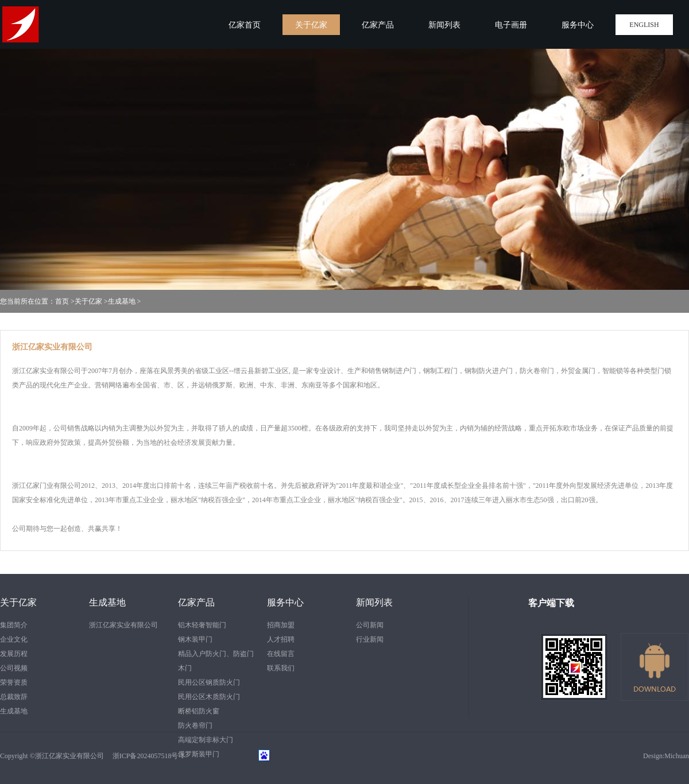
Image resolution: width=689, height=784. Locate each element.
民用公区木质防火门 (209, 697)
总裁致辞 (14, 697)
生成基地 (122, 301)
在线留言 (281, 654)
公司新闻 (370, 625)
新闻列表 (374, 602)
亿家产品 (196, 602)
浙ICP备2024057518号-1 (145, 756)
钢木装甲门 (195, 639)
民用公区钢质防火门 (209, 682)
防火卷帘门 (195, 725)
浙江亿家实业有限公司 (123, 625)
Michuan (677, 756)
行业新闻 (370, 639)
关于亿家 (88, 301)
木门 (185, 668)
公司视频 (14, 668)
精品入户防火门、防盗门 (216, 654)
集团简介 (14, 625)
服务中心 (285, 602)
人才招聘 (281, 639)
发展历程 (14, 654)
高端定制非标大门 (206, 740)
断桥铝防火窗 (199, 711)
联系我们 (281, 668)
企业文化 (14, 639)
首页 (62, 301)
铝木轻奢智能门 (202, 625)
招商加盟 (281, 625)
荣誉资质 (14, 682)
